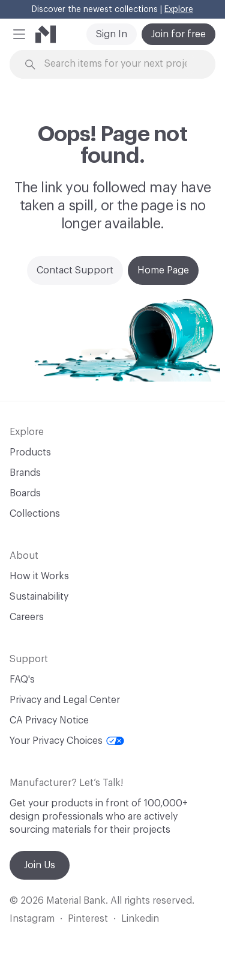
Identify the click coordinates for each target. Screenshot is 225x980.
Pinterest (88, 919)
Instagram (32, 919)
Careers (27, 617)
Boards (25, 493)
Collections (35, 514)
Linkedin (140, 919)
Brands (25, 473)
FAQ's (22, 680)
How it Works (39, 576)
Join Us (40, 865)
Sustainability (39, 597)
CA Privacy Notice (49, 720)
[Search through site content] (120, 64)
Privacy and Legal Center (65, 700)
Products (30, 452)
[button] (19, 34)
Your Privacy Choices (67, 741)
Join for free (178, 34)
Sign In (112, 34)
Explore (179, 10)
